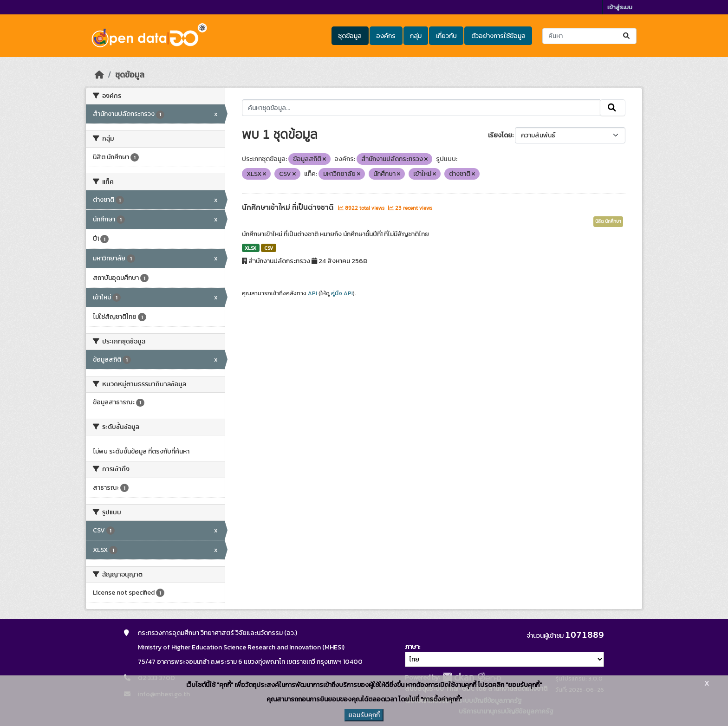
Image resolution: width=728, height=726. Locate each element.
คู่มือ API (342, 293)
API (312, 293)
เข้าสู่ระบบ (620, 7)
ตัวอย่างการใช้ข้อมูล (498, 36)
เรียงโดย (500, 135)
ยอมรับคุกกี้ (364, 715)
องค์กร (386, 36)
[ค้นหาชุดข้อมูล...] (589, 36)
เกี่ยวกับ (446, 36)
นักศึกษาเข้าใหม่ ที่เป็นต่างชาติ (289, 207)
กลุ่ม (416, 36)
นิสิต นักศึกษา (608, 221)
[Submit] (627, 36)
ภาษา (412, 647)
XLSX (250, 248)
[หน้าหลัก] (99, 75)
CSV (269, 248)
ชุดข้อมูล (350, 36)
